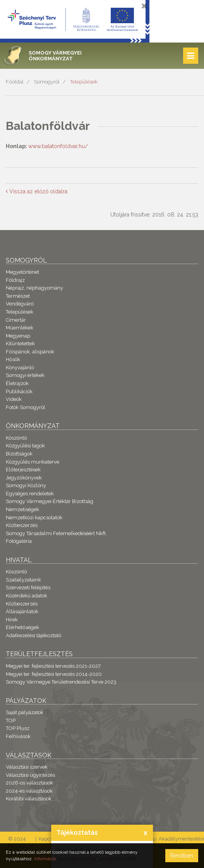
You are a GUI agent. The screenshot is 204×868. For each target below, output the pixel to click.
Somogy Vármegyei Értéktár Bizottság (50, 501)
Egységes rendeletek (30, 494)
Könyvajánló (20, 367)
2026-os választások (29, 783)
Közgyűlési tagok (25, 446)
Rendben (182, 856)
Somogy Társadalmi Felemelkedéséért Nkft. (56, 533)
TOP (11, 720)
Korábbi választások (29, 799)
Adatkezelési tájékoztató (33, 635)
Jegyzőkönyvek (24, 478)
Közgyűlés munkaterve (33, 462)
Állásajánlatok (22, 611)
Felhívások (18, 736)
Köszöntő (16, 438)
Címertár (16, 320)
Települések (84, 82)
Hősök (13, 359)
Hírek (12, 620)
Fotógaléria (19, 541)
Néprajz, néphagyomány (34, 288)
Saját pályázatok (25, 712)
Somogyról (47, 82)
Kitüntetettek (20, 344)
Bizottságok (19, 454)
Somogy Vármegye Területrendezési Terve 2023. (62, 682)
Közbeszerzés (22, 525)
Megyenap (18, 336)
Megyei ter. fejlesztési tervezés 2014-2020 (54, 674)
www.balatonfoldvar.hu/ (58, 146)
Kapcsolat (50, 839)
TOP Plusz (18, 728)
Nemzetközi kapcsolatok (34, 518)
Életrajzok (17, 383)
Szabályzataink (23, 580)
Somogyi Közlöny (26, 485)
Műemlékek (20, 328)
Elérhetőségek (22, 627)
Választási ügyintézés (30, 775)
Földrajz (15, 280)
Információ (45, 859)
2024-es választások (29, 791)
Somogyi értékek (25, 375)
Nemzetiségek (22, 509)
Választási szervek (27, 767)
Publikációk (19, 391)
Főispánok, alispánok (30, 352)
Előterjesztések (23, 470)
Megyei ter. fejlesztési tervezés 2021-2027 (53, 666)
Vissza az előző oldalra (37, 191)
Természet (18, 296)
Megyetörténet (22, 272)
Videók (14, 399)
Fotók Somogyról (26, 407)
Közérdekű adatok (27, 596)
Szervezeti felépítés (28, 587)
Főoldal (15, 82)
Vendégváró (20, 304)
